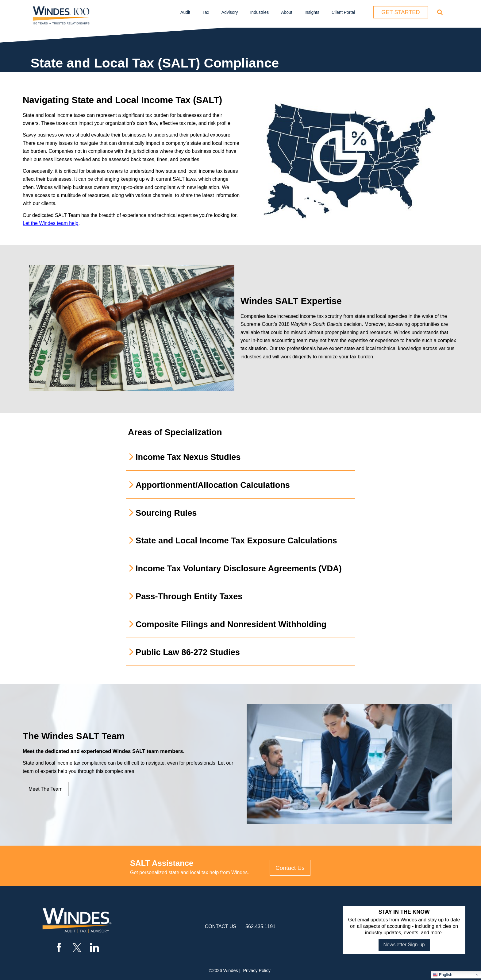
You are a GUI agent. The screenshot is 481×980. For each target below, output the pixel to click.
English (443, 975)
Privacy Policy (257, 970)
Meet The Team (46, 789)
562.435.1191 (260, 926)
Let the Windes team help (50, 223)
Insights (312, 12)
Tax (206, 12)
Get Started (400, 12)
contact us (221, 926)
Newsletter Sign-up (404, 945)
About (287, 12)
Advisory (230, 12)
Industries (259, 12)
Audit (185, 12)
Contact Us (290, 868)
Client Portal (343, 12)
